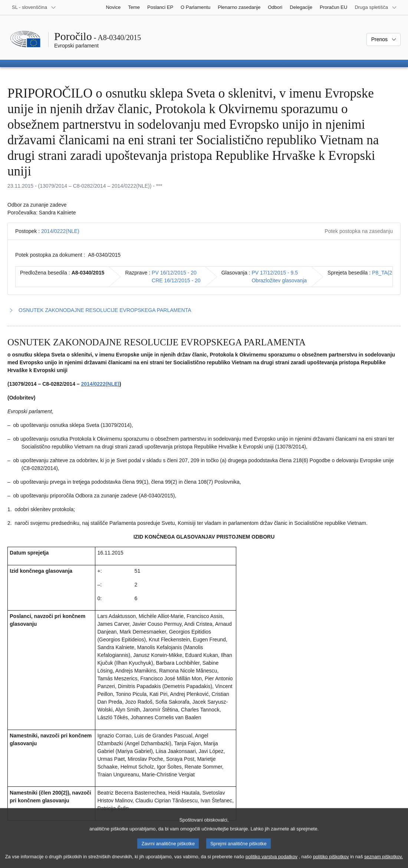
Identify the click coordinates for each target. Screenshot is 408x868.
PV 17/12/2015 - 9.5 (275, 273)
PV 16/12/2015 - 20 (174, 273)
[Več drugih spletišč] (376, 7)
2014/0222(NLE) (60, 231)
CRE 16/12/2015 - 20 (176, 280)
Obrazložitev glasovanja (279, 280)
